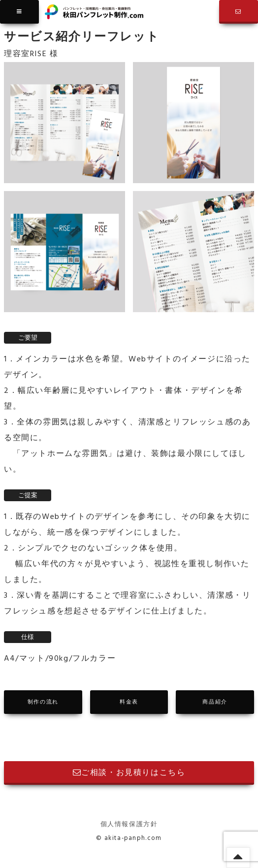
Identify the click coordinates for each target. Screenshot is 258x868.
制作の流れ (43, 702)
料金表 (129, 702)
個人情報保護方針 (129, 824)
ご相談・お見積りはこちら (129, 773)
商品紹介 (215, 702)
